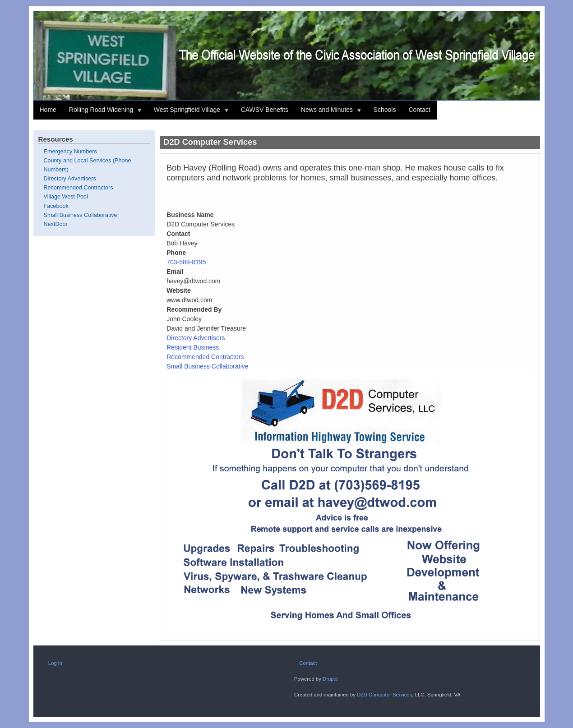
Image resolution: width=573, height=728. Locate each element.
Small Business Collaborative (207, 366)
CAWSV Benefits (265, 110)
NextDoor (56, 224)
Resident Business (193, 347)
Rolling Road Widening (103, 113)
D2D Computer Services (384, 695)
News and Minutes (328, 113)
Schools (385, 110)
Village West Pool (66, 197)
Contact (419, 110)
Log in (55, 663)
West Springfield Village (189, 113)
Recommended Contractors (205, 357)
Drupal (330, 679)
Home (48, 110)
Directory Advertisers (196, 338)
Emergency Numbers (70, 152)
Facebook (56, 206)
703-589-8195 (186, 262)
